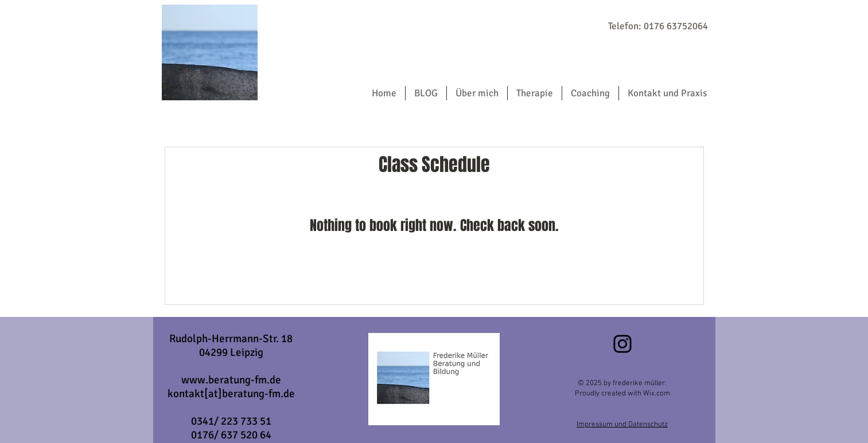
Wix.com (656, 394)
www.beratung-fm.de (231, 380)
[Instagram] (622, 344)
